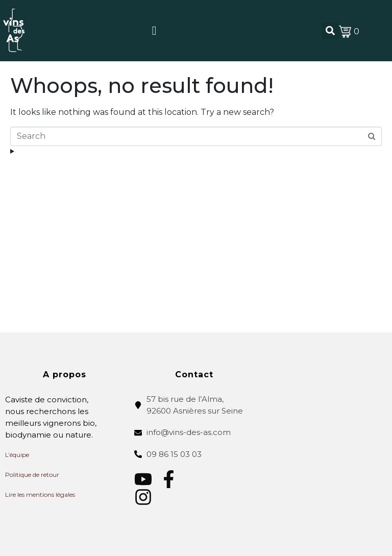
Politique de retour (32, 475)
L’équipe (17, 455)
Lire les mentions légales (40, 494)
